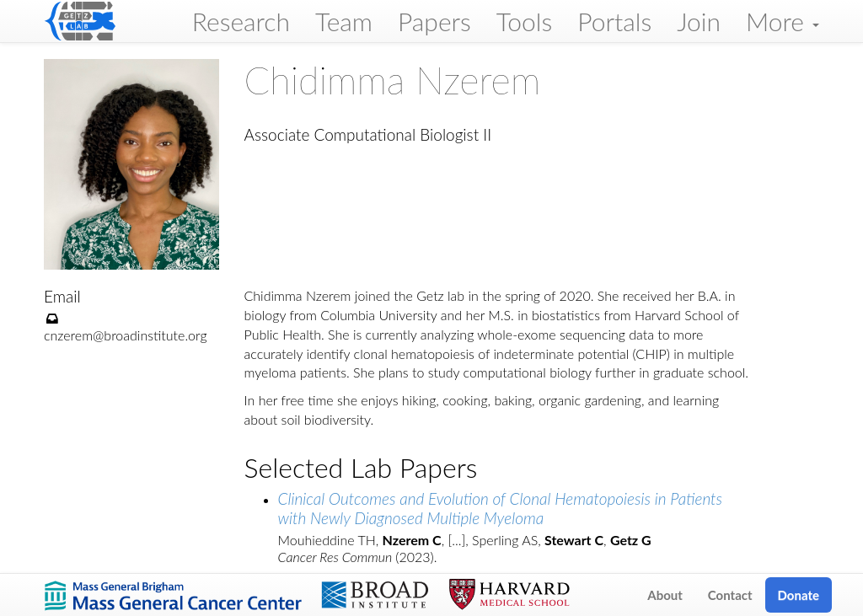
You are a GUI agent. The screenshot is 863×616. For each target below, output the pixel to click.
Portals (614, 21)
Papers (434, 21)
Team (344, 21)
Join (699, 21)
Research (241, 21)
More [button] (783, 21)
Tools (525, 21)
